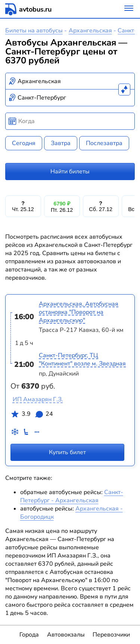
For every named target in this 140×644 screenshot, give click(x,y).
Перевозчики (111, 635)
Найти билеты (70, 172)
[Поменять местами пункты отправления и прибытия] (124, 89)
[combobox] (70, 81)
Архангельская (90, 31)
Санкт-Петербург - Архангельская (72, 496)
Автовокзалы (66, 635)
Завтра (61, 143)
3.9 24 (32, 415)
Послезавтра (104, 143)
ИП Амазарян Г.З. (38, 399)
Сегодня (24, 143)
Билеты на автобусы (34, 31)
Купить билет (67, 452)
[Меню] (129, 9)
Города (29, 635)
